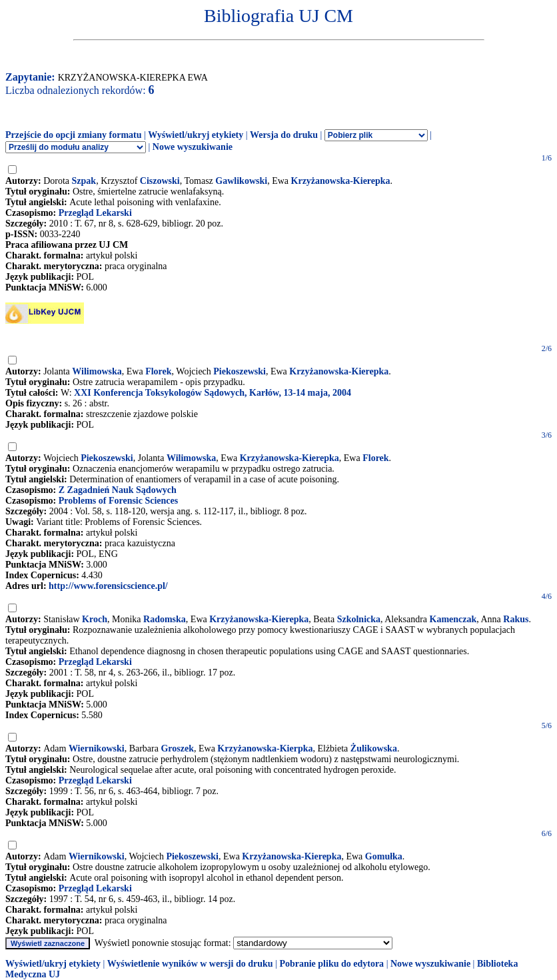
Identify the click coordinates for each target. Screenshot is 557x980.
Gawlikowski (241, 181)
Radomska (165, 619)
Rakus (516, 619)
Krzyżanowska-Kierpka (265, 748)
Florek (158, 371)
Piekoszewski (240, 371)
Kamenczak (453, 619)
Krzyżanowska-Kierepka (341, 181)
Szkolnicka (359, 619)
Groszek (177, 748)
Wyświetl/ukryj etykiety (196, 135)
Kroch (95, 619)
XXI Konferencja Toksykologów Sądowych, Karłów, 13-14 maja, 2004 (213, 393)
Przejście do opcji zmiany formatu (74, 135)
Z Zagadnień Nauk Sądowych (118, 490)
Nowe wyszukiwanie (193, 147)
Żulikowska (374, 748)
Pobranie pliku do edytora (331, 964)
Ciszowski (160, 181)
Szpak (84, 181)
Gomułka (384, 856)
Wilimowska (97, 371)
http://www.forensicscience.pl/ (108, 586)
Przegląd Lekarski (95, 213)
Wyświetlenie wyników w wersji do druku (190, 964)
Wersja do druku (284, 135)
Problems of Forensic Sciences (119, 501)
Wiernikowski (97, 748)
